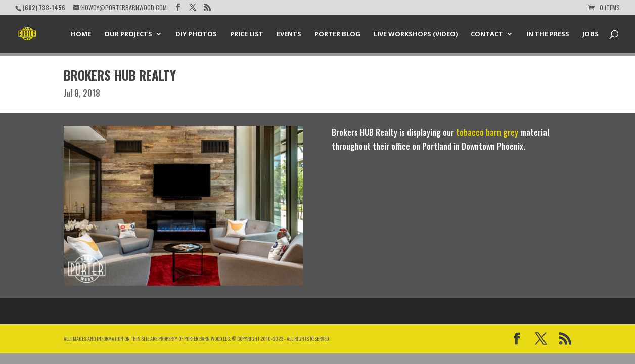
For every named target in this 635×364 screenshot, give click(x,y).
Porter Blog (337, 34)
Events (289, 34)
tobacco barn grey (487, 132)
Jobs (591, 34)
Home (81, 34)
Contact (487, 34)
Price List (247, 34)
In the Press (548, 34)
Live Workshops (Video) (416, 34)
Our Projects (128, 34)
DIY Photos (196, 34)
